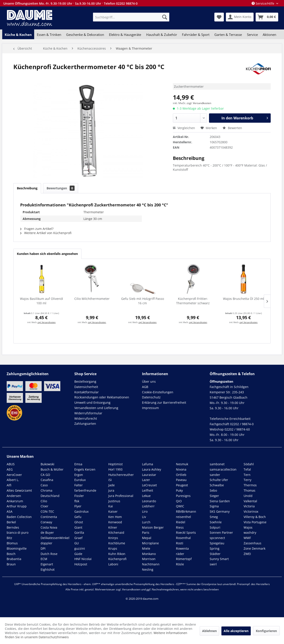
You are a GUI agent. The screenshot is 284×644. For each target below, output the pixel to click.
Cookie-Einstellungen (158, 392)
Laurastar (149, 475)
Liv (144, 517)
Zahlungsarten (85, 424)
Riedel (181, 522)
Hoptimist (115, 464)
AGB (145, 387)
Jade (111, 485)
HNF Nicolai (83, 559)
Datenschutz (151, 397)
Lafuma (148, 464)
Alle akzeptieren (236, 631)
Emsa (78, 464)
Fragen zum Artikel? (37, 229)
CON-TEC (47, 511)
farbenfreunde (85, 490)
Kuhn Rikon (117, 554)
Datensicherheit (86, 387)
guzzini (80, 548)
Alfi (9, 485)
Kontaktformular (87, 392)
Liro (145, 511)
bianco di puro (18, 532)
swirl (213, 564)
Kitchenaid (116, 532)
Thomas (249, 490)
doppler (46, 543)
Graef (78, 538)
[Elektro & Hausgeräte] (125, 35)
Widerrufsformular (88, 413)
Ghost (79, 522)
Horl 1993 (115, 469)
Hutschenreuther (121, 475)
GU (77, 543)
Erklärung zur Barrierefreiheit (164, 402)
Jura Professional (121, 496)
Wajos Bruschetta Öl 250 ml (244, 299)
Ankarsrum (15, 501)
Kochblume (117, 543)
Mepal (147, 538)
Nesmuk (182, 464)
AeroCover (14, 475)
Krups (113, 548)
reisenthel (183, 517)
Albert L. (13, 480)
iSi (110, 480)
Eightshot (48, 569)
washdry (250, 532)
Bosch (11, 554)
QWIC (180, 506)
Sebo (213, 490)
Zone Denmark (254, 548)
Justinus (114, 501)
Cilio (44, 501)
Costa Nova (49, 527)
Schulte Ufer (219, 480)
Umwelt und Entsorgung (92, 402)
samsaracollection (223, 469)
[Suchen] (165, 17)
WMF (247, 538)
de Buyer (47, 532)
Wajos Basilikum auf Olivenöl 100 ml (41, 301)
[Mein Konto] (240, 17)
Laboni (113, 564)
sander (215, 475)
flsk (77, 501)
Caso (44, 485)
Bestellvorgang (85, 381)
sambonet (217, 464)
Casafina (47, 480)
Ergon (79, 475)
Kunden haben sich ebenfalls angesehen (47, 254)
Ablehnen (209, 631)
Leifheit (148, 490)
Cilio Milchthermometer (92, 299)
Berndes (13, 527)
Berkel (11, 522)
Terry (248, 480)
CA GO (45, 475)
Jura (111, 490)
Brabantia (14, 559)
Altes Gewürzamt (19, 490)
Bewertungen (61, 188)
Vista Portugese (255, 522)
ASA (10, 511)
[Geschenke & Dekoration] (85, 35)
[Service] (252, 35)
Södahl (249, 464)
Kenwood (115, 522)
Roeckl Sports (186, 532)
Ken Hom (115, 517)
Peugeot (182, 485)
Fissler (79, 496)
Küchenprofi (117, 559)
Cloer (44, 506)
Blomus (12, 543)
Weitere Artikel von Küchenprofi (46, 233)
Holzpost (81, 564)
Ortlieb (181, 475)
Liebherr (148, 506)
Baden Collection (19, 517)
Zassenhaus (252, 543)
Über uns (149, 381)
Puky (179, 490)
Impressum (150, 408)
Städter (215, 554)
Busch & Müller (52, 469)
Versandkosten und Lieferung (96, 408)
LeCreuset (149, 485)
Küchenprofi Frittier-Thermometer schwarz (193, 301)
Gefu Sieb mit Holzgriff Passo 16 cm (143, 301)
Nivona (181, 469)
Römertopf (184, 559)
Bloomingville (17, 548)
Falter (79, 485)
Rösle (180, 564)
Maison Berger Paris (153, 530)
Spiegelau (217, 543)
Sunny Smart (219, 559)
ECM (44, 559)
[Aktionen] (269, 35)
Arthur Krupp (17, 506)
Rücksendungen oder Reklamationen (102, 397)
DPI (43, 548)
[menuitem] (131, 17)
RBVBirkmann (186, 511)
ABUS (11, 464)
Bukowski (47, 464)
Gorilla (79, 532)
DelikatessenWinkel (55, 538)
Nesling (148, 569)
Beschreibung (27, 188)
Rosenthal (183, 538)
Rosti (180, 543)
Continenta (49, 517)
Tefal (247, 469)
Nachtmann (151, 564)
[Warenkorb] (267, 17)
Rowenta (182, 548)
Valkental (250, 501)
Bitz (9, 538)
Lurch (146, 522)
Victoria (249, 506)
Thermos (250, 485)
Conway (46, 522)
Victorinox (251, 511)
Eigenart (47, 564)
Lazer (146, 480)
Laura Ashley (152, 469)
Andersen (14, 496)
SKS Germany (220, 511)
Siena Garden (220, 501)
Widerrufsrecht (86, 418)
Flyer (78, 506)
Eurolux (80, 480)
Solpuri (215, 527)
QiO (179, 501)
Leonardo (149, 501)
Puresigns (183, 496)
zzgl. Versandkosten (199, 103)
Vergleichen (184, 128)
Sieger (214, 496)
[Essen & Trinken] (49, 35)
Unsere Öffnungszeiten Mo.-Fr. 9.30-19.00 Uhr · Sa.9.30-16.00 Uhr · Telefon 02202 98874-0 (70, 3)
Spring (215, 548)
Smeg (214, 517)
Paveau (181, 480)
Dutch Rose (49, 554)
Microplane (150, 543)
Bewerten (232, 128)
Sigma (214, 506)
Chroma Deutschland (50, 493)
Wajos (248, 527)
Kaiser (113, 511)
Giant (78, 527)
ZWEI (247, 554)
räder (180, 554)
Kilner (113, 527)
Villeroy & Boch (255, 517)
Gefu (78, 517)
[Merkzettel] (219, 17)
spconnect (217, 538)
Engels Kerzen (85, 469)
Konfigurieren (266, 631)
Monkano (149, 554)
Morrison (149, 559)
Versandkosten (131, 589)
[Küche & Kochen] (18, 35)
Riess (180, 527)
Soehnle (216, 522)
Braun (11, 564)
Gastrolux (81, 511)
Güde (78, 554)
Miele (146, 548)
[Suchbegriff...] (131, 17)
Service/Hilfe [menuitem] (263, 3)
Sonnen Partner (221, 532)
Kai (111, 506)
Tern (247, 475)
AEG (10, 469)
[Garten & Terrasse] (228, 35)
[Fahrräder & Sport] (196, 35)
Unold (248, 496)
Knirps (113, 538)
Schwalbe (217, 485)
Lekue (146, 496)
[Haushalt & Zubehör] (162, 35)
